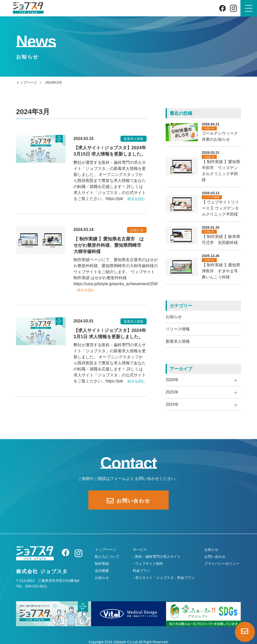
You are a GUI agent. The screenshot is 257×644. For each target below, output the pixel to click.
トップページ (27, 82)
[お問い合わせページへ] (245, 632)
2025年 (172, 392)
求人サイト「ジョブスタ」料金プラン (165, 578)
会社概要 (102, 571)
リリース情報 (178, 329)
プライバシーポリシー (222, 564)
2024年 (172, 404)
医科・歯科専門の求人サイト (158, 557)
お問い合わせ (215, 557)
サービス (140, 550)
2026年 (172, 380)
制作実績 (102, 564)
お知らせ (174, 317)
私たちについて (107, 557)
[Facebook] (222, 8)
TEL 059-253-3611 (32, 586)
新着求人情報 (178, 341)
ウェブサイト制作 (149, 564)
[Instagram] (233, 8)
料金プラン (142, 571)
